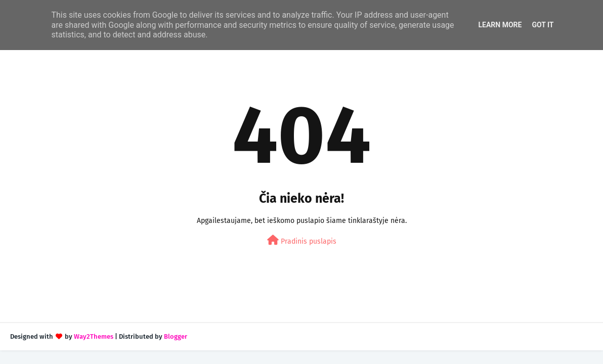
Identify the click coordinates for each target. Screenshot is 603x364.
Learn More (500, 25)
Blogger (176, 336)
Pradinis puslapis (302, 240)
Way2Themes (94, 336)
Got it (543, 25)
